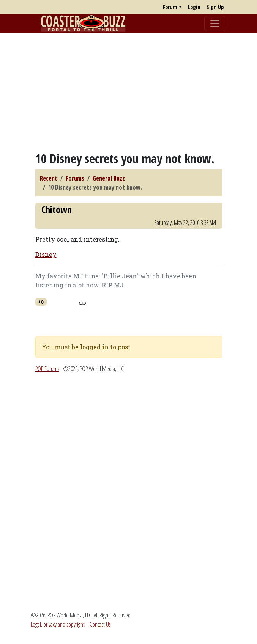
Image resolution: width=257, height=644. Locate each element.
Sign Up (215, 7)
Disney (46, 254)
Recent (49, 178)
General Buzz (109, 178)
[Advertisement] (128, 92)
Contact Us (100, 624)
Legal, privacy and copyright (58, 624)
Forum (170, 7)
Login (194, 7)
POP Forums (47, 369)
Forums (75, 178)
